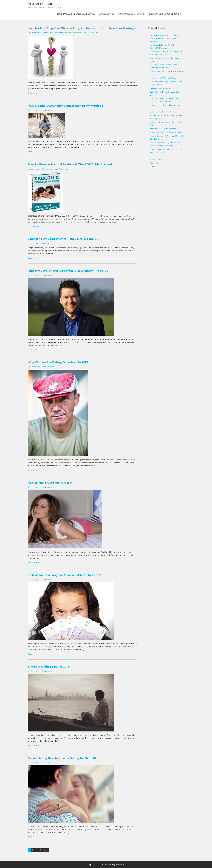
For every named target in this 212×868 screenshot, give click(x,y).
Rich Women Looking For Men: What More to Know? (65, 575)
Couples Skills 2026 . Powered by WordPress (106, 864)
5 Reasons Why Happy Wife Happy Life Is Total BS (63, 239)
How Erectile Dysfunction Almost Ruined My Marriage (65, 106)
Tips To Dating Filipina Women (163, 112)
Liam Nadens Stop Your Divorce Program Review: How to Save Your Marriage (81, 28)
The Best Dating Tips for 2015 (48, 667)
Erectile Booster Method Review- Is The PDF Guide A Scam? (70, 164)
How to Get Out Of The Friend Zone (165, 132)
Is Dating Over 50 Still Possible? (163, 129)
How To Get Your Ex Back (132, 14)
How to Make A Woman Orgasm (50, 483)
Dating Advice (106, 14)
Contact (153, 167)
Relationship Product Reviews (166, 14)
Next (46, 850)
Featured (46, 243)
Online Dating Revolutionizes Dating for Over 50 (62, 758)
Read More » (33, 93)
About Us (154, 163)
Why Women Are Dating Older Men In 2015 (58, 362)
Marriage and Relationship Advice (76, 14)
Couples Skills (43, 4)
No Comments (34, 33)
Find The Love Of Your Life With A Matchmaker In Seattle (68, 271)
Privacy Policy (156, 159)
